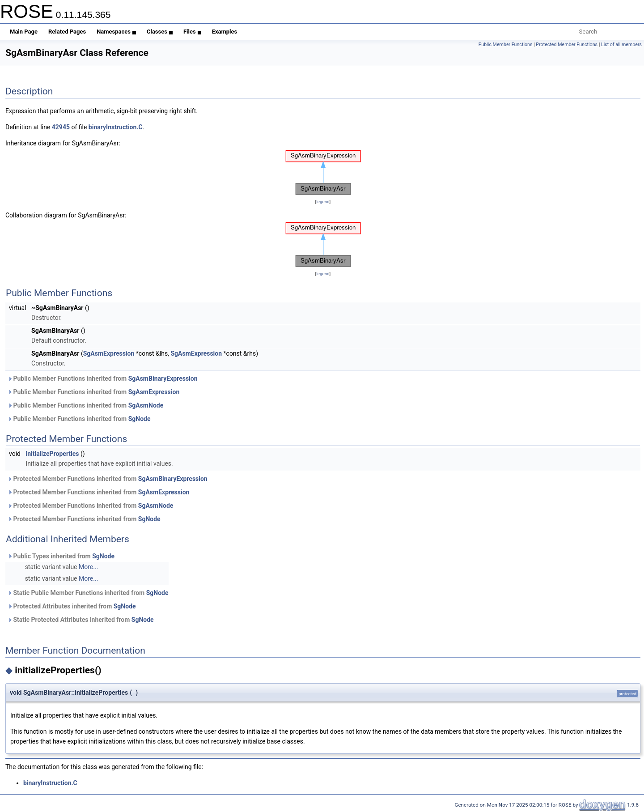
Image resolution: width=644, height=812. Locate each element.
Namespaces (116, 32)
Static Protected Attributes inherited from (81, 620)
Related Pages (67, 32)
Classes (160, 32)
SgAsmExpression (109, 353)
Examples (225, 32)
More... (88, 567)
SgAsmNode (146, 405)
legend (323, 202)
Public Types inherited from (61, 556)
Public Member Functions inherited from (103, 378)
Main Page (24, 32)
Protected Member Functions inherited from (108, 479)
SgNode (140, 419)
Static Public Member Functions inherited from (88, 593)
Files (192, 32)
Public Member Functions (506, 45)
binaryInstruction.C (116, 127)
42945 (61, 127)
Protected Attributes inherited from (72, 606)
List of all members (621, 45)
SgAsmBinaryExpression (163, 378)
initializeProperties (52, 454)
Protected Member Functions (567, 45)
